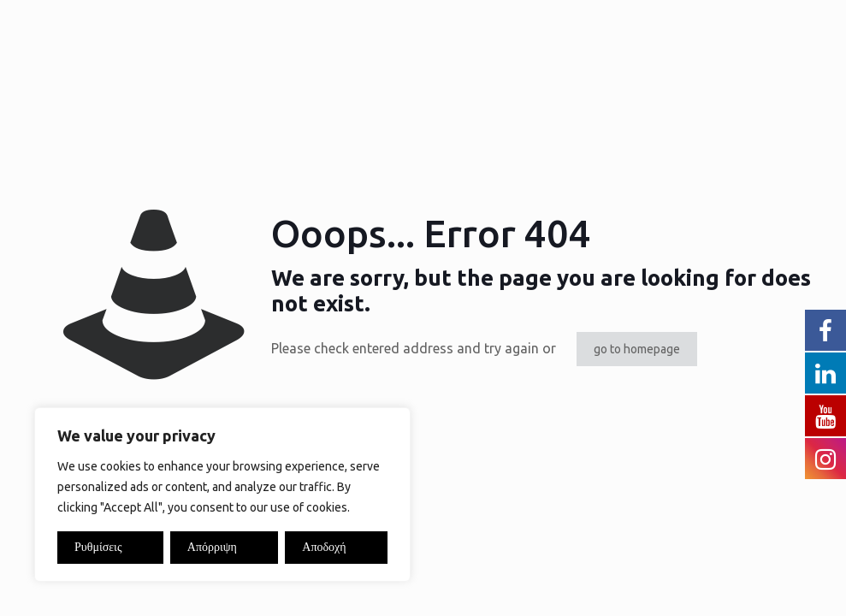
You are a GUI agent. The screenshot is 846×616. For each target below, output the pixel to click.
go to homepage (637, 349)
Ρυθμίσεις (98, 547)
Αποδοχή (324, 547)
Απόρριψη (212, 547)
